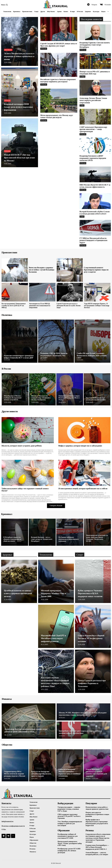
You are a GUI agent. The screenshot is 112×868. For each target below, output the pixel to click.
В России (7, 101)
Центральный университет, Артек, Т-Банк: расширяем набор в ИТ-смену (70, 843)
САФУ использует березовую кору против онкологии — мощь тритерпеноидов (93, 129)
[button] (5, 5)
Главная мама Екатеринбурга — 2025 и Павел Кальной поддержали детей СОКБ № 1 (97, 847)
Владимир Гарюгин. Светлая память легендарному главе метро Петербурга (95, 45)
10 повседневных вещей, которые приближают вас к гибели (83, 489)
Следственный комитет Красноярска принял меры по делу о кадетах (96, 270)
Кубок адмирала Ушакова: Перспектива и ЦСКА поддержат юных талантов (90, 593)
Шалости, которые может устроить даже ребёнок (22, 446)
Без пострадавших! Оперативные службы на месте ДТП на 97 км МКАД (14, 306)
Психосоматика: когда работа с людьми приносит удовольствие (97, 808)
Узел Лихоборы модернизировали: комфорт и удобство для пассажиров (70, 824)
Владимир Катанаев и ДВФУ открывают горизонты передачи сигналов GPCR (93, 158)
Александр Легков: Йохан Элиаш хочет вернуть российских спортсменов (93, 100)
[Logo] (56, 4)
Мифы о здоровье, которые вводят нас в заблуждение (80, 446)
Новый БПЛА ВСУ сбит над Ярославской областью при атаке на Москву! (19, 158)
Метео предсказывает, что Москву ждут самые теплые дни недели (57, 116)
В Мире (82, 76)
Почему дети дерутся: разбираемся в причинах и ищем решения (97, 814)
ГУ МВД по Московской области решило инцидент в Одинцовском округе (93, 240)
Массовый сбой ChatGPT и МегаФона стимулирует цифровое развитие (53, 638)
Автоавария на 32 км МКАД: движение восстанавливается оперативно (40, 306)
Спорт (82, 105)
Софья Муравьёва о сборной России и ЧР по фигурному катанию (91, 638)
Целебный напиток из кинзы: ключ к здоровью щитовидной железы (18, 593)
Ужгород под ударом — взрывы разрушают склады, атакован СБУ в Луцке (69, 809)
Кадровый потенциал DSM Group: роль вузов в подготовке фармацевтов (18, 107)
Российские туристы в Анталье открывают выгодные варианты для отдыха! (58, 80)
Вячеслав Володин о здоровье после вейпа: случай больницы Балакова (42, 270)
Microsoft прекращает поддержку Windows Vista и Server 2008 (54, 593)
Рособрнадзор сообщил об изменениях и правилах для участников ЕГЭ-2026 (68, 836)
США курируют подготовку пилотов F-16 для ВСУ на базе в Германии (69, 816)
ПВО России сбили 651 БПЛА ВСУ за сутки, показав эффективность (95, 186)
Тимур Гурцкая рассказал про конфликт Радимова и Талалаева (92, 683)
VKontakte (108, 5)
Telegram (94, 5)
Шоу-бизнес (8, 50)
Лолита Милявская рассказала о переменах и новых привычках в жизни (19, 56)
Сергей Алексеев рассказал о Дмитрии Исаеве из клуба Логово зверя (69, 306)
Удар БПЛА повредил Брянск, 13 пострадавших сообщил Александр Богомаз (97, 306)
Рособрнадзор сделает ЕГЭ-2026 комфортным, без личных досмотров (69, 851)
